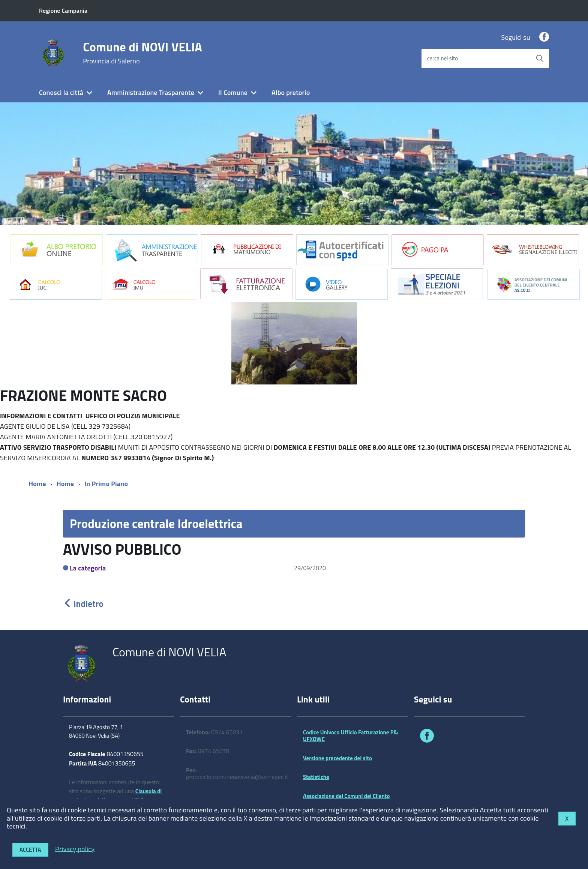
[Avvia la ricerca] (540, 59)
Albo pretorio (291, 92)
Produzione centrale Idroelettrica (156, 524)
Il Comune (233, 92)
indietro (83, 604)
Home (37, 484)
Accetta (30, 850)
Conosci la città (61, 92)
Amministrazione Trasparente (151, 92)
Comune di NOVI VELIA (142, 53)
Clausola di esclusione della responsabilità (115, 796)
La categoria (88, 568)
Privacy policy (75, 849)
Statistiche (316, 777)
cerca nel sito (442, 58)
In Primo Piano (106, 484)
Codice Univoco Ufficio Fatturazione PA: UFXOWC (351, 736)
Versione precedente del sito (337, 758)
